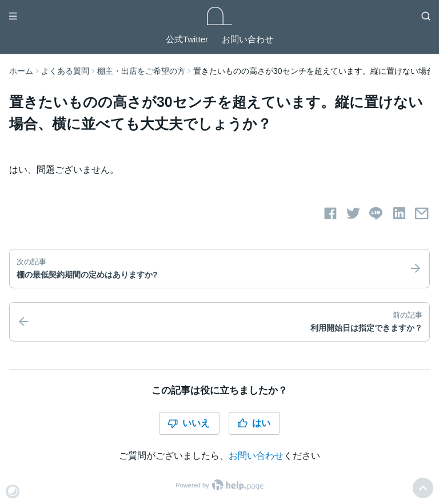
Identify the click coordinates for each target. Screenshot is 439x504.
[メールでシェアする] (422, 213)
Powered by (219, 485)
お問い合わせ (248, 39)
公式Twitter (187, 39)
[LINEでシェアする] (376, 213)
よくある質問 (65, 71)
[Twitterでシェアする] (353, 213)
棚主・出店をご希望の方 (141, 71)
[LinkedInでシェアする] (399, 213)
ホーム (21, 71)
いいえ (189, 423)
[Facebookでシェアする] (330, 213)
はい (254, 423)
